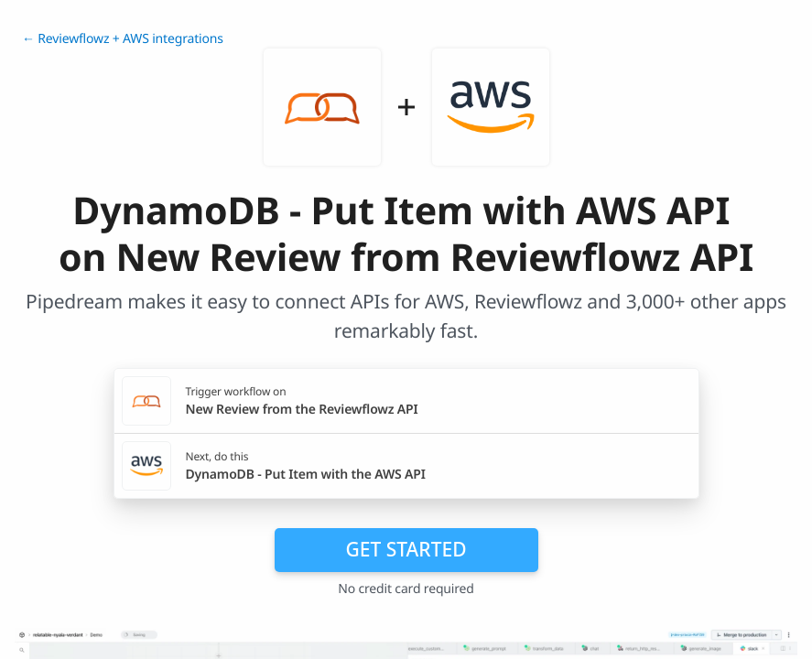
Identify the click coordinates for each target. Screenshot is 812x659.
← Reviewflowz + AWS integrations (123, 39)
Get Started (406, 549)
